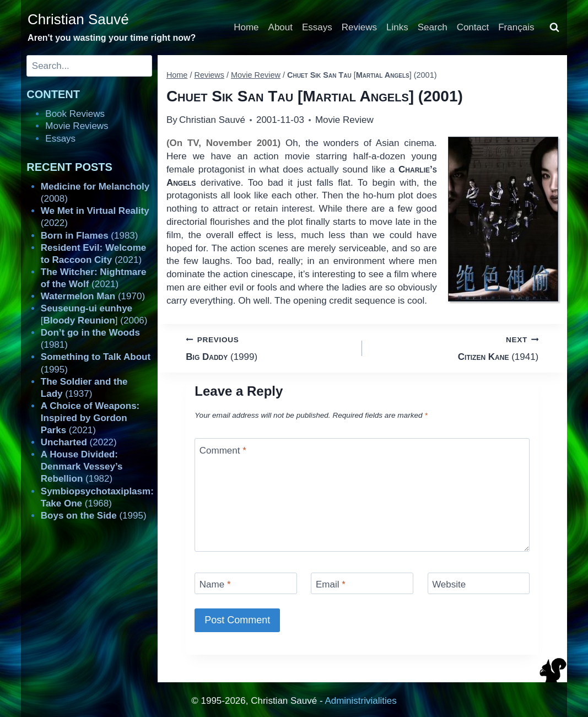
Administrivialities (360, 701)
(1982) (82, 467)
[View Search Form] (554, 28)
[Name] (246, 583)
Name (215, 584)
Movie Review (344, 120)
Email (331, 584)
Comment (223, 450)
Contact (473, 27)
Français (516, 27)
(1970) (93, 296)
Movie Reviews (77, 126)
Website (449, 584)
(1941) (455, 347)
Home (246, 27)
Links (397, 27)
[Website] (479, 583)
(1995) (94, 516)
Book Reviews (75, 114)
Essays (317, 27)
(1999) (269, 347)
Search (433, 27)
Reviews (359, 27)
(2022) (79, 442)
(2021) (90, 418)
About (280, 27)
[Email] (362, 583)
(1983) (90, 236)
